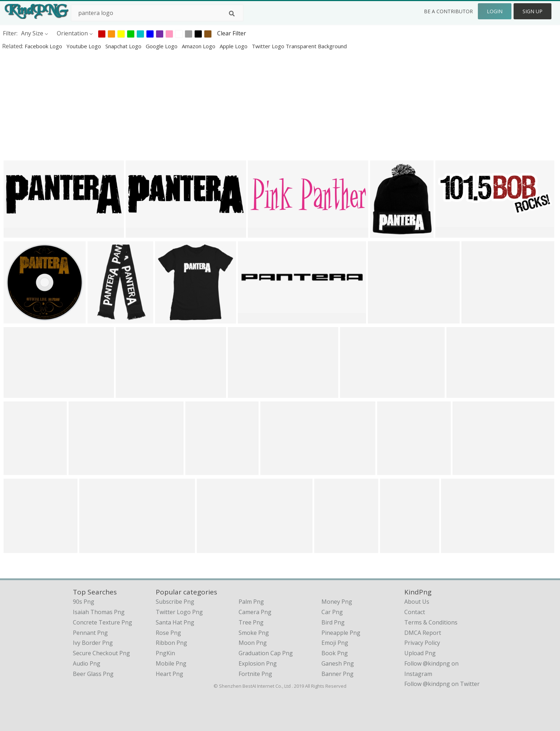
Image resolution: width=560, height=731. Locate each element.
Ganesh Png (338, 663)
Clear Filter (232, 33)
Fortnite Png (255, 674)
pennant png (90, 633)
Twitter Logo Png (179, 612)
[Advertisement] (214, 105)
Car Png (332, 612)
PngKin (165, 653)
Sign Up (532, 11)
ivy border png (93, 643)
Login (495, 11)
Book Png (335, 653)
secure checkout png (101, 653)
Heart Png (169, 674)
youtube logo (84, 46)
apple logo (234, 46)
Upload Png (420, 653)
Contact (415, 612)
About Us (417, 602)
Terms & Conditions (431, 622)
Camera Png (255, 612)
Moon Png (253, 643)
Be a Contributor (448, 11)
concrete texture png (102, 622)
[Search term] (157, 13)
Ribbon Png (171, 643)
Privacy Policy (422, 643)
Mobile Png (171, 663)
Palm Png (251, 602)
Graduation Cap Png (266, 653)
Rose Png (168, 633)
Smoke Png (254, 633)
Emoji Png (335, 643)
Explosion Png (258, 663)
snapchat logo (124, 46)
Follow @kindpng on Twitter (442, 684)
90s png (84, 602)
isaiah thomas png (99, 612)
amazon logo (199, 46)
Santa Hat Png (175, 622)
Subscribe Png (175, 602)
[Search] (232, 14)
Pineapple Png (341, 633)
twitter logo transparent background (299, 46)
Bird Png (333, 622)
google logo (162, 46)
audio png (87, 663)
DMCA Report (423, 633)
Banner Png (337, 674)
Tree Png (251, 622)
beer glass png (93, 674)
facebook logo (44, 46)
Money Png (337, 602)
